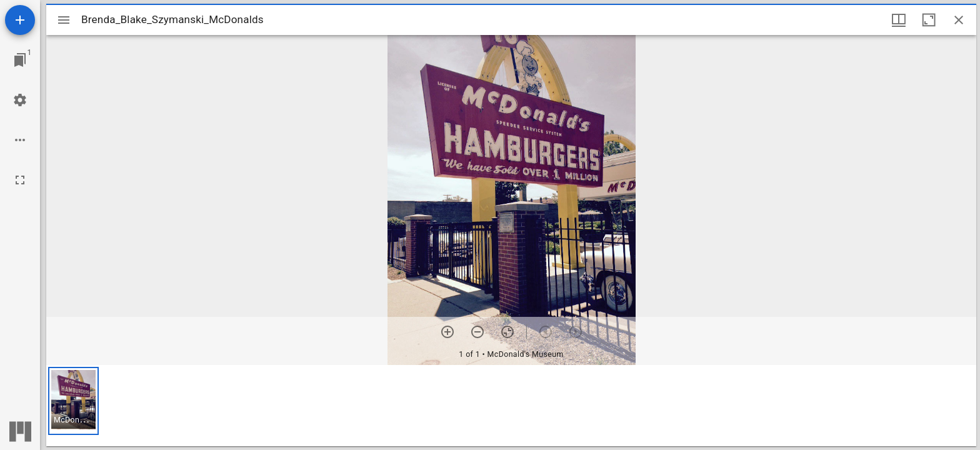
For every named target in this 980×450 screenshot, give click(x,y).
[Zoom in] (447, 332)
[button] (73, 401)
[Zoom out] (477, 332)
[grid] (511, 406)
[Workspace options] (20, 140)
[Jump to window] (20, 60)
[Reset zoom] (507, 332)
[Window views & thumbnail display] (899, 20)
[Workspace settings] (20, 100)
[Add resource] (20, 20)
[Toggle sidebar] (64, 20)
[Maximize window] (929, 20)
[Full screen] (20, 180)
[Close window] (959, 20)
